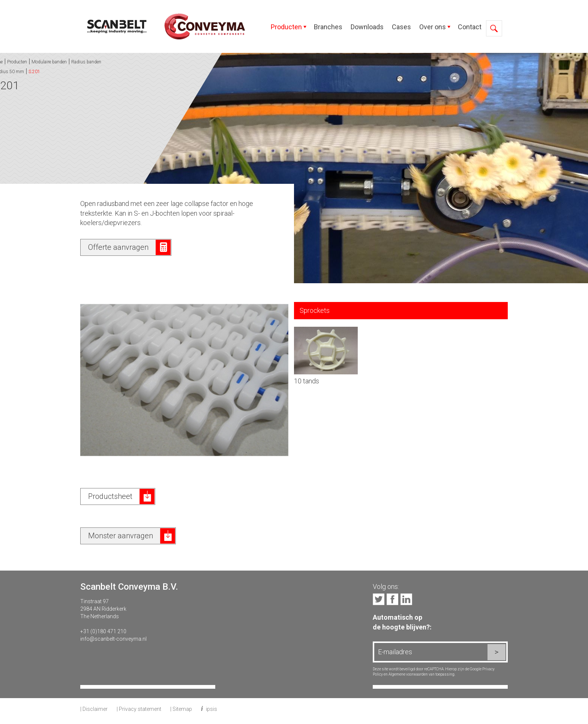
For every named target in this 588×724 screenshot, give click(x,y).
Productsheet (110, 496)
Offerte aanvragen (118, 247)
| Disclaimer (94, 709)
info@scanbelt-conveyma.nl (113, 639)
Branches (328, 27)
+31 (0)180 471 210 (103, 631)
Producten (286, 27)
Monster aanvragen (121, 536)
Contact (470, 27)
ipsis (211, 709)
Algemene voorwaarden (408, 674)
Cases (401, 27)
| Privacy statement (139, 709)
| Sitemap (181, 709)
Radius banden (29, 62)
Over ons (433, 27)
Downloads (367, 27)
